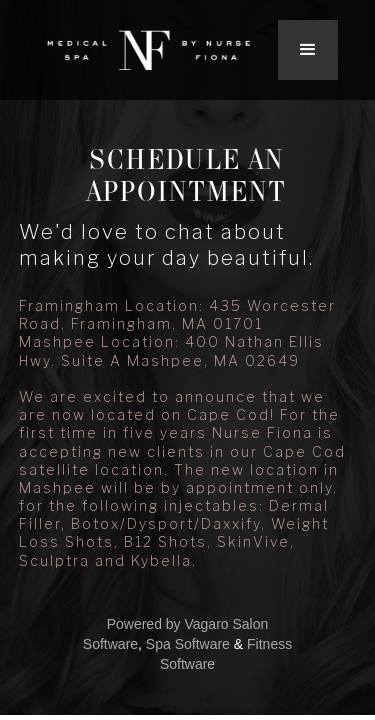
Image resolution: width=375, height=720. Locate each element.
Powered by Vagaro (168, 624)
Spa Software (188, 644)
